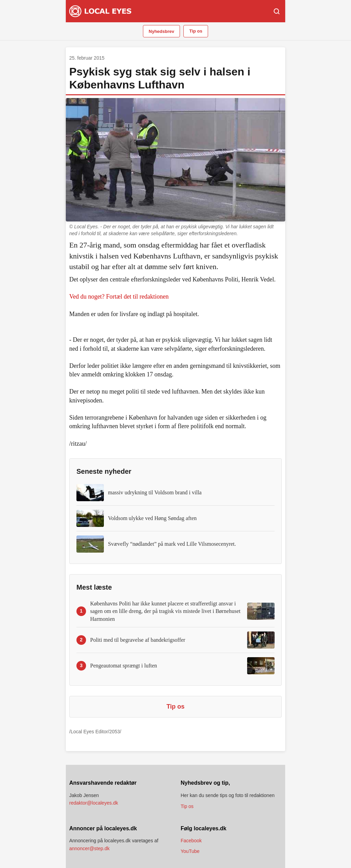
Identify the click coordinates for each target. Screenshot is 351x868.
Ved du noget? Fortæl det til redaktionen (119, 297)
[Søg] (277, 11)
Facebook (191, 841)
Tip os (196, 31)
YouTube (190, 851)
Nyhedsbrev (161, 31)
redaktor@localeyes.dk (94, 803)
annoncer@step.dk (89, 848)
